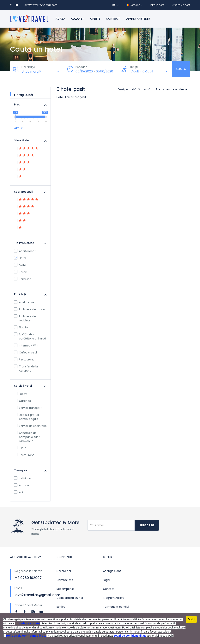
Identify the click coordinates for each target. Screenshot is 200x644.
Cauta (181, 69)
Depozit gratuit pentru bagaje (27, 417)
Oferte (95, 19)
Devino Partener (138, 19)
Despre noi (64, 571)
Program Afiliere (114, 598)
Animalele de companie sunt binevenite (27, 437)
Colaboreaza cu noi (70, 598)
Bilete (20, 448)
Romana (134, 5)
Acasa (60, 19)
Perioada (81, 67)
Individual (23, 478)
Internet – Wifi (26, 345)
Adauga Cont (112, 571)
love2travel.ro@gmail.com (41, 5)
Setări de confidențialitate (130, 636)
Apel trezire (24, 302)
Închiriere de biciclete (25, 318)
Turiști (134, 67)
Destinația (28, 67)
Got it (191, 619)
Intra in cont (157, 5)
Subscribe (147, 525)
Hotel (20, 258)
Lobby (21, 394)
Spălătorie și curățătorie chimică (30, 336)
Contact (113, 19)
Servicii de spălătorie (30, 426)
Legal (106, 580)
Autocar (22, 485)
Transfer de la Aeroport (26, 369)
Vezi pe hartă (127, 89)
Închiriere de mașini (30, 309)
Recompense (66, 589)
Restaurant (24, 359)
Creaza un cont (181, 5)
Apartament (25, 251)
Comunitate (65, 580)
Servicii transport (28, 408)
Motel (20, 265)
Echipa (61, 607)
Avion (20, 492)
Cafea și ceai (25, 352)
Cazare (78, 19)
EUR (115, 5)
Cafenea (23, 401)
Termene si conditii (116, 607)
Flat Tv (21, 327)
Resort (21, 272)
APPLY (18, 128)
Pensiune (23, 279)
